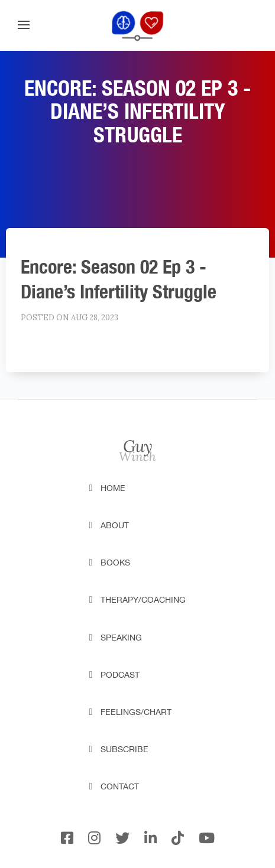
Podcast (120, 675)
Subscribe (124, 749)
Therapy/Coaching (143, 600)
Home (113, 488)
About (115, 525)
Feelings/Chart (136, 712)
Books (115, 563)
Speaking (121, 638)
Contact (120, 786)
